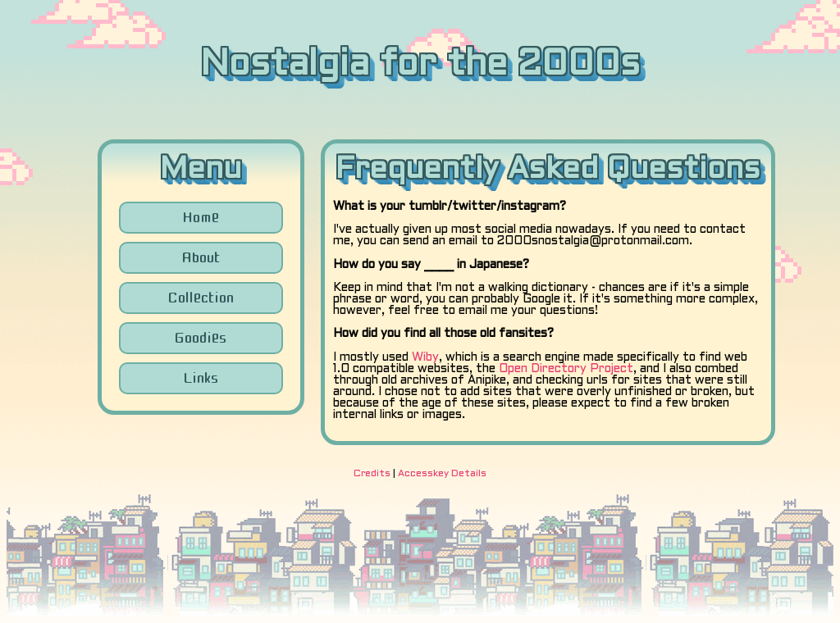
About (201, 257)
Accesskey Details (442, 474)
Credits (372, 474)
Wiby (425, 358)
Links (201, 378)
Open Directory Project (566, 369)
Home (201, 217)
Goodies (201, 338)
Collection (201, 298)
